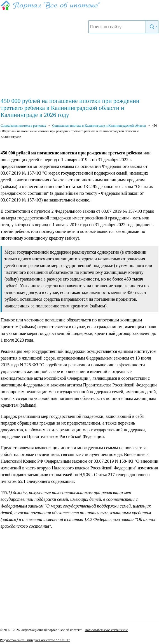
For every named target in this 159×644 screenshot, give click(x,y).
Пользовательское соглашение (106, 630)
